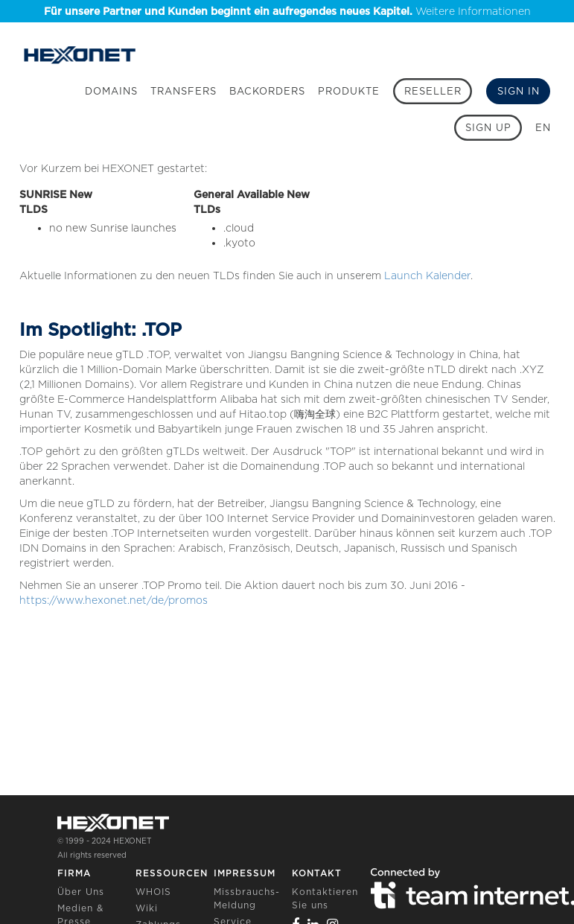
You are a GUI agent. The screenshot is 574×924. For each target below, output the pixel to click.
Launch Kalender (427, 275)
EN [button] (543, 128)
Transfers (184, 91)
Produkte (349, 91)
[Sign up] (488, 128)
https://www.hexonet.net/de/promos (114, 600)
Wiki (147, 908)
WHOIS (153, 892)
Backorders (267, 91)
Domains (111, 91)
